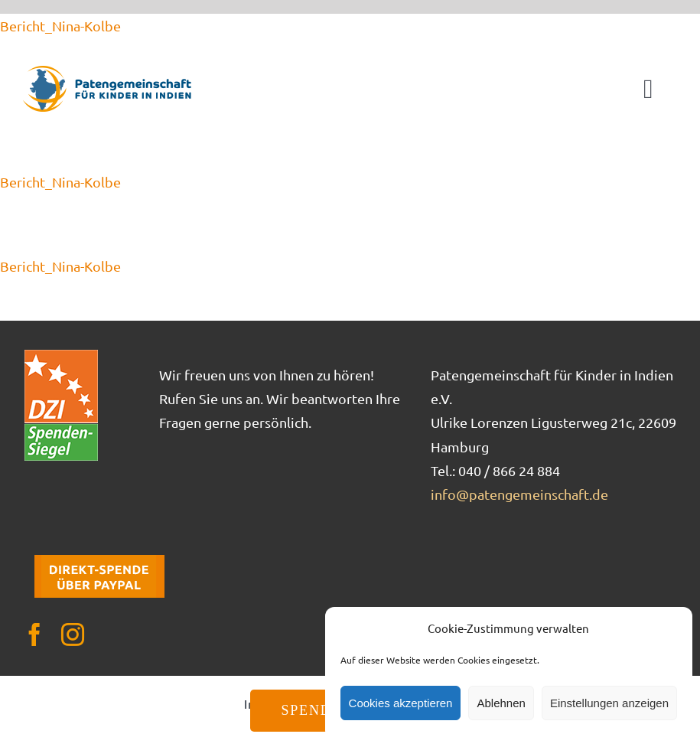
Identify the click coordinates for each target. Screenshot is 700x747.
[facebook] (34, 634)
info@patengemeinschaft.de (519, 494)
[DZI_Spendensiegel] (61, 355)
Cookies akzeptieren (401, 703)
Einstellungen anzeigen (609, 703)
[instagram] (73, 634)
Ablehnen (501, 703)
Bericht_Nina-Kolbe (60, 26)
